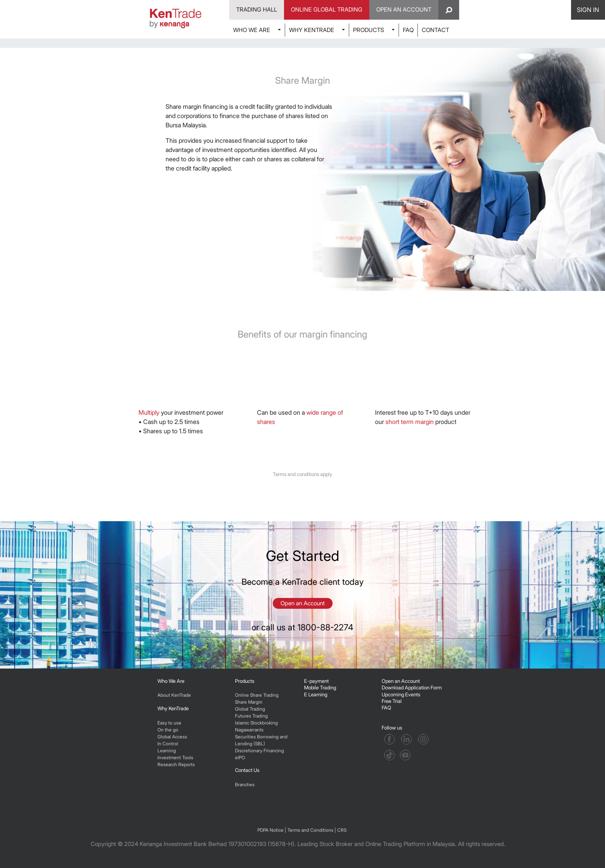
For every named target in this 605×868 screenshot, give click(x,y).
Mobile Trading (320, 687)
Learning (167, 751)
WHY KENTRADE (312, 30)
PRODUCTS (368, 30)
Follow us (392, 728)
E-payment (316, 681)
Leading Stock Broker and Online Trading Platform (361, 844)
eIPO (240, 757)
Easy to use (169, 723)
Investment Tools (175, 757)
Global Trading (250, 709)
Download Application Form (412, 687)
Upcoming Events (401, 694)
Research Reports (176, 764)
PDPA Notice (270, 830)
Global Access (172, 737)
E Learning (316, 694)
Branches (245, 784)
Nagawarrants (249, 730)
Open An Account (404, 9)
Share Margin (249, 702)
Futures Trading (251, 716)
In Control (168, 744)
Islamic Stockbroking (256, 723)
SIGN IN (588, 10)
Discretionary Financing (259, 751)
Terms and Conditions (310, 830)
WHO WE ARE (252, 30)
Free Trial (392, 701)
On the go (168, 730)
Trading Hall (257, 9)
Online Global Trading (327, 9)
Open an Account (303, 603)
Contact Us (247, 770)
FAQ (408, 30)
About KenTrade (174, 695)
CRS (342, 830)
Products (245, 681)
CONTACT (435, 30)
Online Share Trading (257, 695)
